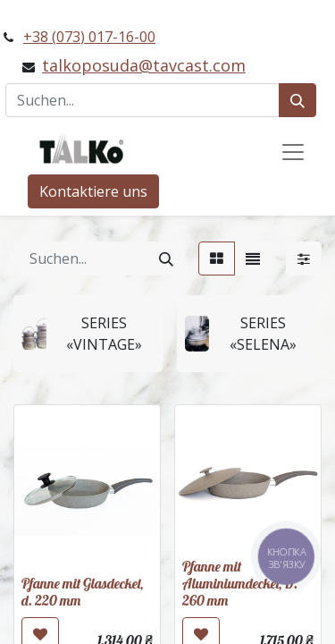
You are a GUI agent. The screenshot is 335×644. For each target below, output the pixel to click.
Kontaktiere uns (93, 191)
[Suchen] (297, 100)
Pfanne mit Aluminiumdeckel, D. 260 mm (240, 583)
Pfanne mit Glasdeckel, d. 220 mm (82, 592)
